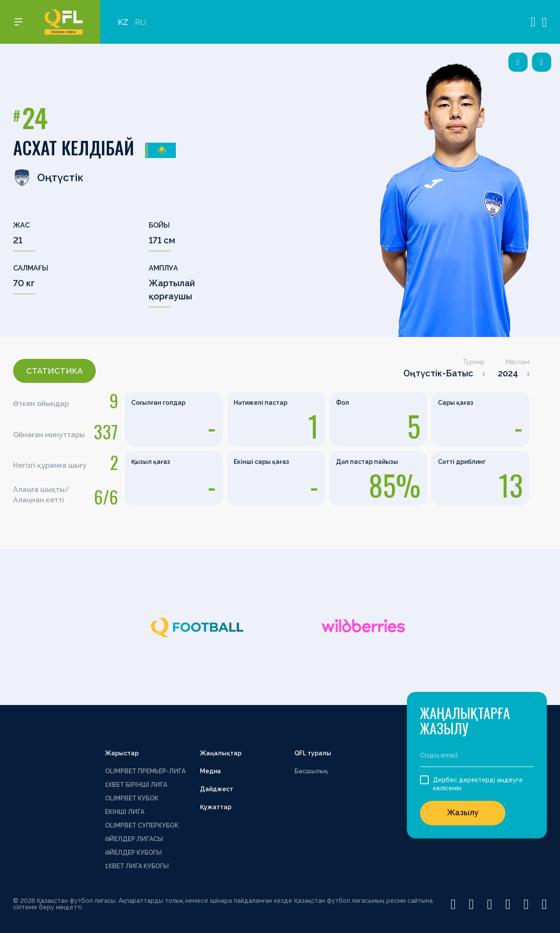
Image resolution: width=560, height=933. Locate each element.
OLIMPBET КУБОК (132, 798)
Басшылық (311, 771)
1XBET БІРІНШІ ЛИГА (136, 785)
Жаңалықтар (221, 753)
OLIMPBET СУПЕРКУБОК (142, 825)
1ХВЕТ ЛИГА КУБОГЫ (137, 866)
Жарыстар (122, 753)
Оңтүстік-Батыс (438, 373)
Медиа (210, 771)
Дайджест (217, 789)
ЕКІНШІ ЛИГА (125, 812)
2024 (508, 373)
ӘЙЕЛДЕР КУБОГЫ (133, 852)
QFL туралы (313, 753)
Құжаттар (216, 807)
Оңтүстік (48, 178)
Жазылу (463, 812)
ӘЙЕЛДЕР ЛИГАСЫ (134, 839)
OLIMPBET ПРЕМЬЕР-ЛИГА (145, 771)
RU (140, 22)
